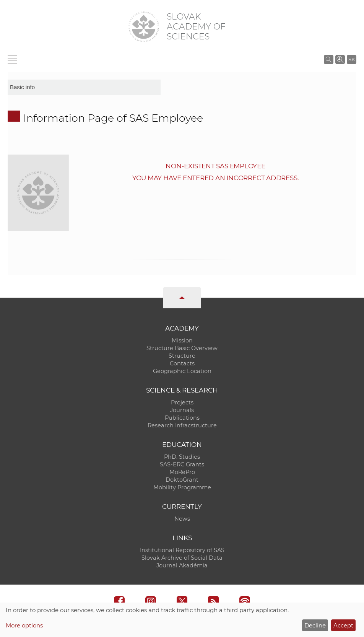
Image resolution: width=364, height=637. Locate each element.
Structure (182, 356)
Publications (182, 418)
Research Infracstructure (182, 425)
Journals (182, 410)
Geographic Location (182, 371)
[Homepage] (144, 27)
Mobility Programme (182, 487)
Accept (343, 625)
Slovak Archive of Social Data (182, 558)
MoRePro (182, 472)
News (182, 519)
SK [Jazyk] (352, 59)
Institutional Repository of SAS (182, 550)
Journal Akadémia (182, 565)
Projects (182, 402)
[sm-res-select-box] (84, 87)
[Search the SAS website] (329, 59)
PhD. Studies (182, 457)
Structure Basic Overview (182, 348)
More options (24, 625)
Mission (182, 340)
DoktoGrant (182, 480)
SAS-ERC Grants (182, 464)
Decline (315, 625)
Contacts (182, 363)
